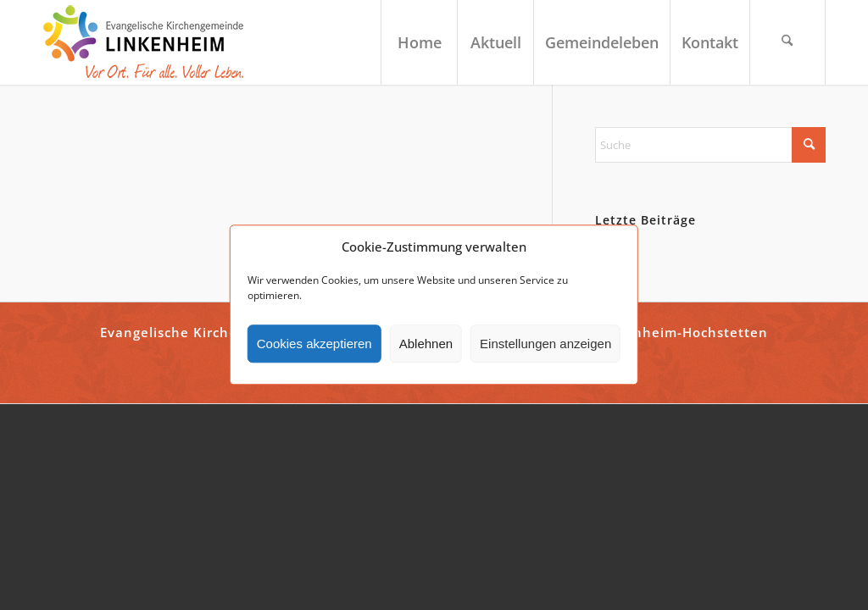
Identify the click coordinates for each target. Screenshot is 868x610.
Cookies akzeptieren (314, 344)
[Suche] (787, 42)
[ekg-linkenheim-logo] (148, 42)
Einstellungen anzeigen (545, 344)
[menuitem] (419, 42)
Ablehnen (426, 344)
